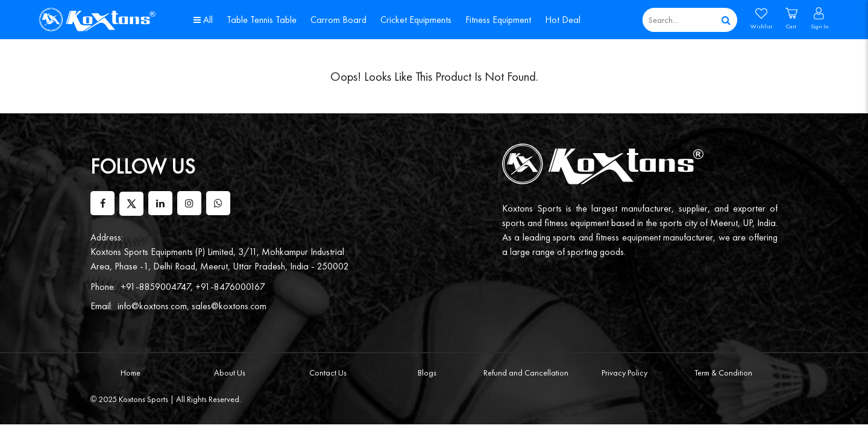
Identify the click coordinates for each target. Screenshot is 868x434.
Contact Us (328, 373)
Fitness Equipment (498, 20)
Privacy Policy (624, 373)
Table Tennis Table (262, 20)
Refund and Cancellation (526, 373)
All (203, 20)
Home (131, 373)
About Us (230, 373)
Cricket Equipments (416, 20)
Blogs (427, 373)
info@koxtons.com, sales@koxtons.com (192, 306)
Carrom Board (338, 20)
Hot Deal (563, 20)
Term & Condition (723, 373)
